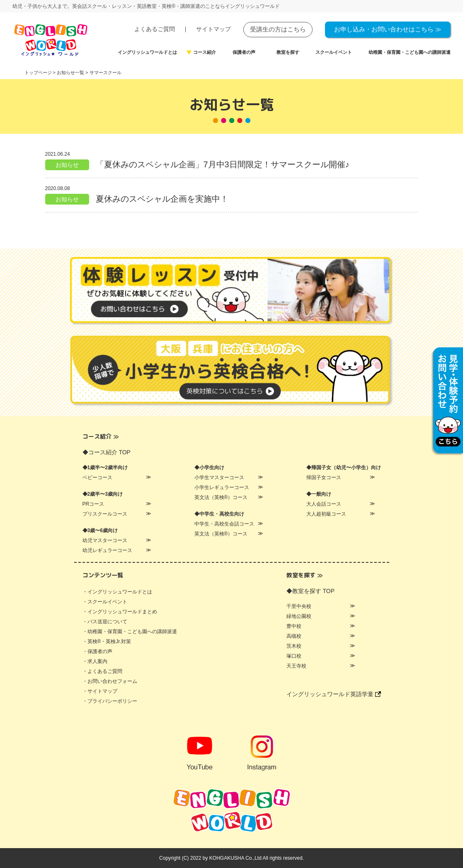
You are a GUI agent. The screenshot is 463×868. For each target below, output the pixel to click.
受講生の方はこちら (278, 29)
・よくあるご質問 (102, 671)
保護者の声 (244, 52)
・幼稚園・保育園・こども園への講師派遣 (130, 632)
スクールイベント (334, 52)
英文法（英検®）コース (221, 497)
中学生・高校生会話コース (224, 524)
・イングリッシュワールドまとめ (120, 612)
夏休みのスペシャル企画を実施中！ (162, 199)
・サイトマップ (100, 691)
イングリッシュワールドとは (147, 52)
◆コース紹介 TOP (107, 452)
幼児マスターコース (105, 540)
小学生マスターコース (219, 477)
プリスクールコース (105, 514)
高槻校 (294, 636)
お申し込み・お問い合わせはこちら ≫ (388, 29)
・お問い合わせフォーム (110, 681)
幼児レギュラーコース (107, 550)
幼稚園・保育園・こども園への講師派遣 (410, 52)
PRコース (93, 504)
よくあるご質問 (155, 29)
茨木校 (294, 646)
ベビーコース (97, 477)
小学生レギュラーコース (222, 487)
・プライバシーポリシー (110, 701)
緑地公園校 (299, 616)
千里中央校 (299, 606)
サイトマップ (213, 29)
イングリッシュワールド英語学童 (334, 694)
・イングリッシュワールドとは (117, 592)
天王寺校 (296, 666)
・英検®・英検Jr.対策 (107, 641)
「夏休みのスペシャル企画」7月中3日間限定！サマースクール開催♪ (223, 164)
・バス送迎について (105, 622)
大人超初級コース (326, 514)
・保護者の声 (97, 651)
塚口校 (294, 656)
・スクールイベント (105, 602)
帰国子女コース (324, 477)
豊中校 (294, 626)
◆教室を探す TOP (310, 591)
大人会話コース (324, 504)
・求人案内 (95, 661)
